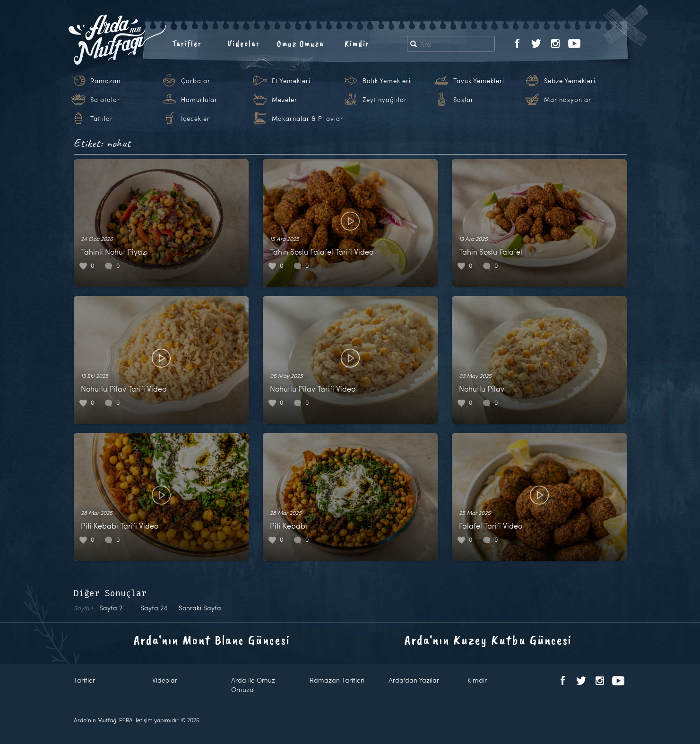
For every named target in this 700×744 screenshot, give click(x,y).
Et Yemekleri (291, 81)
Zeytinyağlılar (385, 100)
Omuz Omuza (301, 43)
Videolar (244, 43)
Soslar (463, 100)
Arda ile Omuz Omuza (253, 685)
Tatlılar (102, 119)
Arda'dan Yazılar (414, 680)
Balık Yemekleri (387, 81)
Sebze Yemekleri (570, 81)
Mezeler (285, 100)
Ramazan (105, 81)
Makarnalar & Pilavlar (307, 119)
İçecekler (195, 119)
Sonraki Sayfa (200, 608)
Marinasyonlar (568, 100)
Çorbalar (196, 81)
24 (154, 608)
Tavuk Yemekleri (479, 81)
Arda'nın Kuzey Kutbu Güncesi (488, 640)
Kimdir (357, 43)
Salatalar (105, 100)
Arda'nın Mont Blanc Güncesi (212, 640)
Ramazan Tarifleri (337, 680)
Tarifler (187, 43)
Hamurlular (199, 100)
